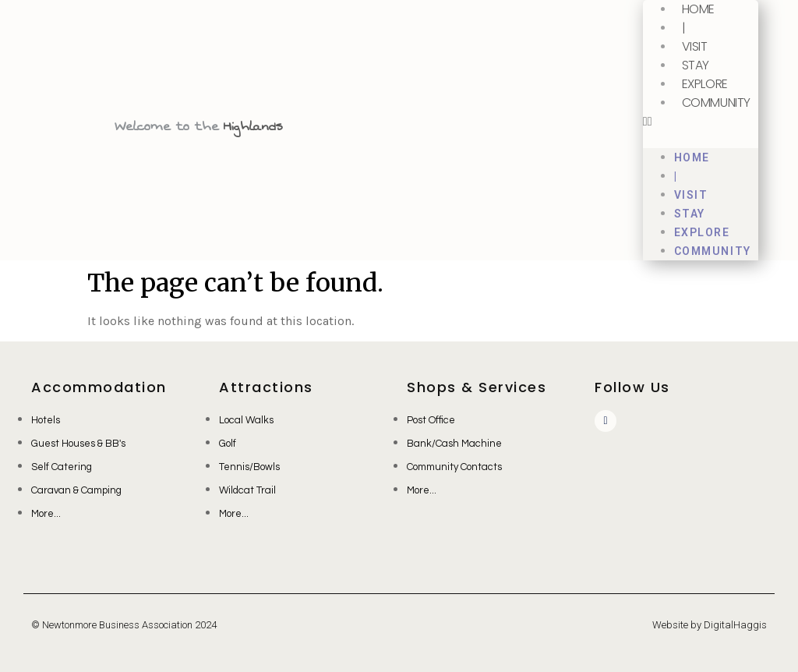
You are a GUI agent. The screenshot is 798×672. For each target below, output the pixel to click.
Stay (696, 65)
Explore (705, 84)
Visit (695, 46)
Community (716, 103)
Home (692, 157)
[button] (701, 122)
